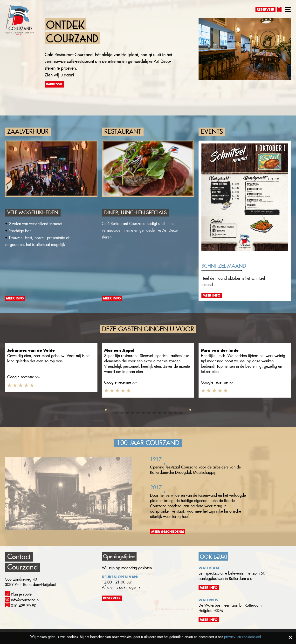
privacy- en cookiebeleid (242, 637)
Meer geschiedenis (168, 532)
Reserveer (265, 9)
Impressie (54, 84)
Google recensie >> (23, 377)
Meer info (15, 298)
